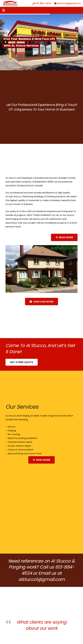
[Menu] (4, 10)
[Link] (10, 3)
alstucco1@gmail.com (42, 579)
